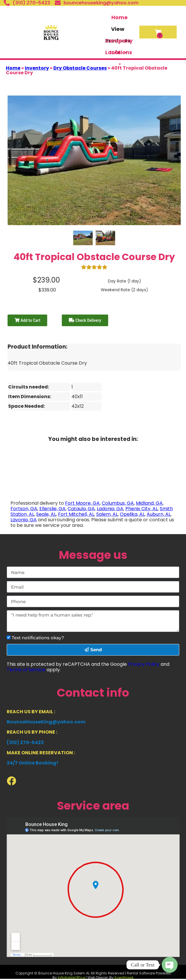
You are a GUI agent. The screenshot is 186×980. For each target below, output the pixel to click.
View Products (118, 30)
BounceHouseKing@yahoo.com (46, 722)
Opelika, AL (132, 514)
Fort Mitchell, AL (76, 514)
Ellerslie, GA (52, 509)
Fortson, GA (24, 509)
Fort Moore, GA (82, 503)
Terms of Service (26, 670)
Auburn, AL (159, 514)
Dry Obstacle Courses (80, 68)
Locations (119, 53)
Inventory (37, 68)
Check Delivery (85, 320)
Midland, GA (149, 503)
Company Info (119, 42)
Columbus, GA (118, 503)
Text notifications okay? (38, 638)
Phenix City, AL (142, 509)
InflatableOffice (71, 978)
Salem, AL (107, 514)
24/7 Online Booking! (33, 763)
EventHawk (124, 978)
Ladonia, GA (110, 509)
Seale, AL (46, 514)
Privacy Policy (144, 664)
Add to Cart (27, 320)
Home (120, 17)
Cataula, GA (81, 509)
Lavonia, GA (24, 520)
